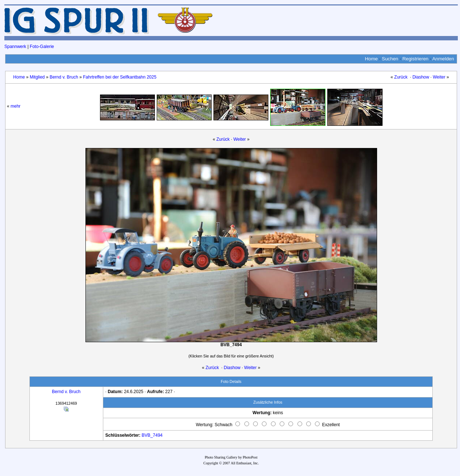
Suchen (390, 59)
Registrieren (415, 59)
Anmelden (443, 59)
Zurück (401, 77)
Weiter (439, 77)
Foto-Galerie (42, 47)
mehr (15, 106)
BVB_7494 (152, 435)
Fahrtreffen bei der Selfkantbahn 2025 (120, 77)
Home (371, 59)
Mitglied (37, 77)
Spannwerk (15, 47)
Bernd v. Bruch (64, 77)
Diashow (421, 77)
